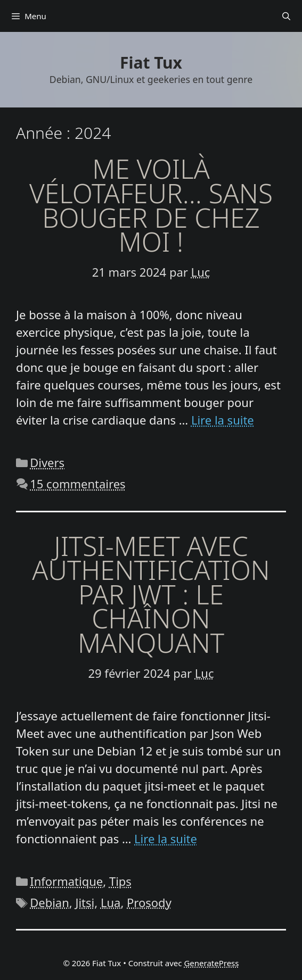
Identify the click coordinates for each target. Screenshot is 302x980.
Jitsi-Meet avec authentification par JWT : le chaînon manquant (151, 594)
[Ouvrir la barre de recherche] (286, 16)
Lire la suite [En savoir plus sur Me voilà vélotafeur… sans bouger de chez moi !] (223, 420)
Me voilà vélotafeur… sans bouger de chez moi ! (151, 205)
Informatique (66, 881)
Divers (47, 462)
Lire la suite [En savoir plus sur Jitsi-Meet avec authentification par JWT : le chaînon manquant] (166, 838)
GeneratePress (211, 963)
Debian (50, 902)
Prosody (149, 902)
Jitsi (85, 902)
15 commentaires (77, 484)
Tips (120, 881)
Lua (111, 902)
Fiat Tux (151, 63)
